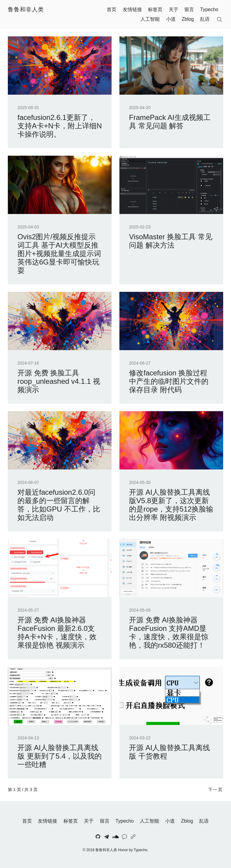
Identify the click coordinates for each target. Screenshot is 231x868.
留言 (189, 9)
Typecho (209, 9)
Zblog (188, 19)
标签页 (155, 9)
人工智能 (150, 19)
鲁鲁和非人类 (26, 9)
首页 (112, 9)
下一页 (216, 790)
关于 (174, 9)
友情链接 (132, 9)
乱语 (205, 19)
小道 (171, 19)
